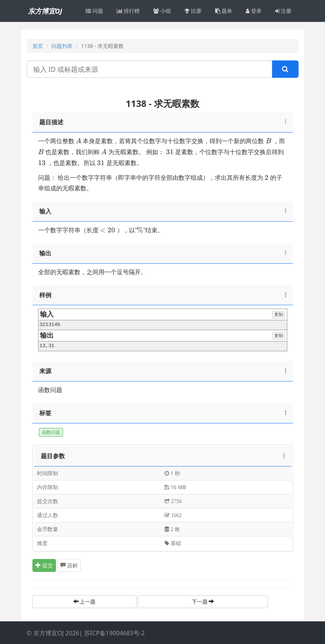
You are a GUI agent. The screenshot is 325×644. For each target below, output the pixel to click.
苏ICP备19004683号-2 (115, 633)
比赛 (193, 11)
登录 (254, 11)
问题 (94, 11)
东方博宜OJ (45, 11)
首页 (38, 46)
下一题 (203, 602)
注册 (283, 11)
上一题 (85, 602)
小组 (162, 11)
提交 (44, 565)
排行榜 (128, 11)
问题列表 (62, 46)
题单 (224, 11)
